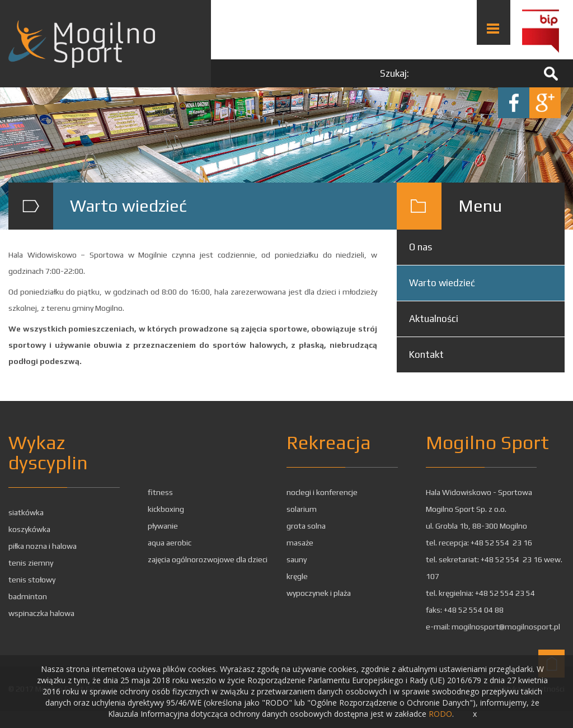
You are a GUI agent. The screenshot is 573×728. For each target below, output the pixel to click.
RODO (440, 714)
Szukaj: (394, 73)
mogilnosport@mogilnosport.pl (506, 627)
